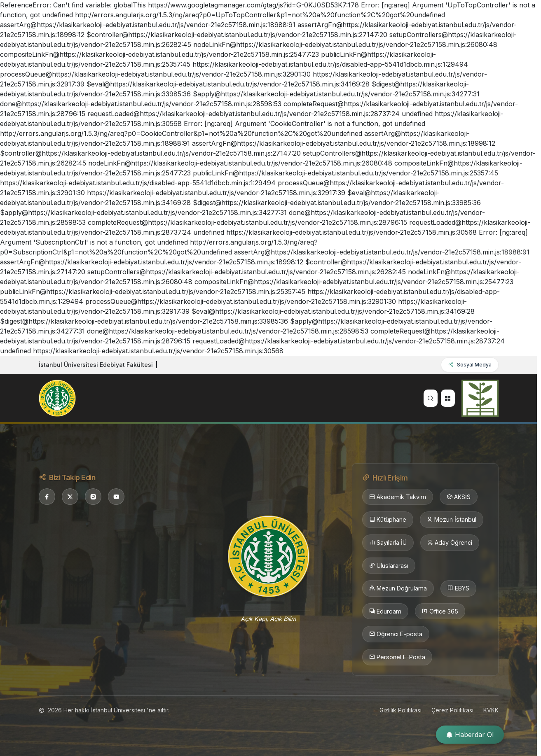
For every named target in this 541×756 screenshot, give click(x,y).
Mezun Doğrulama (398, 588)
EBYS (458, 588)
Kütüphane (388, 520)
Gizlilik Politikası (400, 710)
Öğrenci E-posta (396, 634)
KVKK (491, 710)
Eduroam (385, 611)
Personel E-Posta (397, 657)
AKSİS (459, 497)
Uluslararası (389, 566)
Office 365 (440, 611)
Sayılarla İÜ (388, 543)
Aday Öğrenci (450, 543)
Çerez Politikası (452, 710)
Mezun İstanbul (452, 520)
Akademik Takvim (398, 497)
